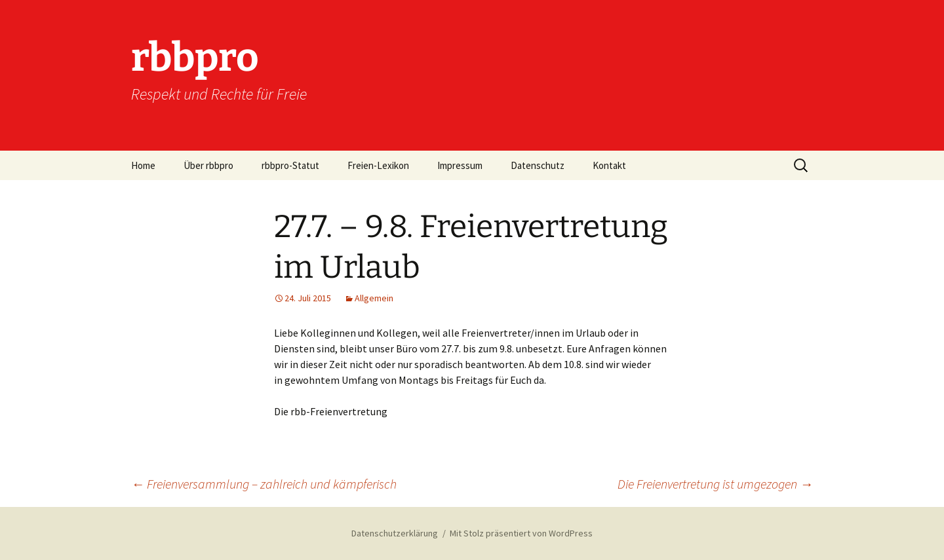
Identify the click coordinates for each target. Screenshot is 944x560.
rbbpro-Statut (290, 165)
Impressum (460, 165)
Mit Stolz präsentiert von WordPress (521, 533)
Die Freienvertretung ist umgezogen (715, 484)
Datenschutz (538, 165)
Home (143, 165)
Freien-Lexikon (378, 165)
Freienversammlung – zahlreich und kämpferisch (264, 484)
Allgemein (374, 298)
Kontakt (609, 165)
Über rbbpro (208, 165)
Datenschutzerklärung (395, 533)
